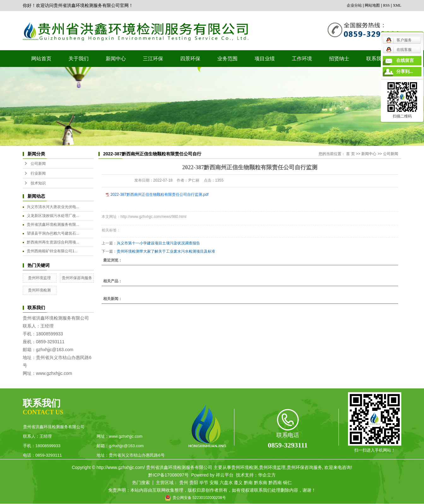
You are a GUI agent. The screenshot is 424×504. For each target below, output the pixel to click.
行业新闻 (38, 173)
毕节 (204, 483)
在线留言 (405, 60)
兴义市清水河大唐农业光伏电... (53, 207)
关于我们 (79, 59)
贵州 (184, 483)
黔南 (248, 483)
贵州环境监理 (39, 278)
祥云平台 (225, 475)
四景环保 (190, 59)
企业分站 (354, 5)
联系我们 (376, 59)
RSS (386, 5)
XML (397, 5)
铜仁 (287, 483)
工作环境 (302, 59)
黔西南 (275, 483)
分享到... (405, 72)
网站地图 (372, 5)
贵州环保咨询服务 (77, 278)
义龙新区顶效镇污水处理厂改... (53, 216)
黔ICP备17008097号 (168, 475)
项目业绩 (265, 59)
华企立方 (267, 475)
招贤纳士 (339, 59)
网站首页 (41, 59)
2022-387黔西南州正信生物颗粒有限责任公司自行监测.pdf (159, 195)
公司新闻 (38, 164)
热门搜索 (141, 483)
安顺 (214, 483)
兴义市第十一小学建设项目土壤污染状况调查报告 (158, 243)
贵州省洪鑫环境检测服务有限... (53, 225)
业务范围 (227, 59)
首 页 (350, 154)
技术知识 (38, 183)
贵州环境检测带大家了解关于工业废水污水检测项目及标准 (166, 251)
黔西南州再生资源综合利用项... (53, 242)
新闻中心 (116, 59)
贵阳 (194, 483)
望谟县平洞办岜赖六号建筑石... (53, 233)
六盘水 (226, 483)
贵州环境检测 (39, 290)
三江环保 (153, 59)
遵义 (238, 483)
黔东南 (261, 483)
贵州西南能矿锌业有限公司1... (52, 251)
